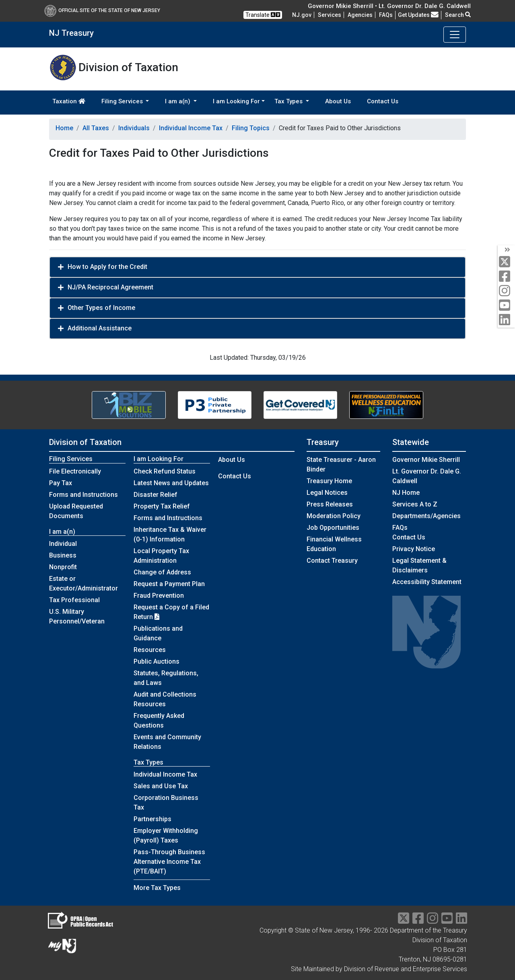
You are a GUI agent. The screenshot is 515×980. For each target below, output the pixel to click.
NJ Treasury (71, 33)
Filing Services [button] (123, 101)
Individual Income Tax (191, 128)
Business (63, 555)
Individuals (134, 128)
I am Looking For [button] (236, 101)
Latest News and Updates (171, 483)
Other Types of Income (101, 308)
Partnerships (152, 819)
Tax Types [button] (289, 101)
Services (330, 15)
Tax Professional (74, 600)
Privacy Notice (414, 549)
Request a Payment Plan (169, 584)
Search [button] (458, 15)
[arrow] (506, 250)
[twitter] (506, 262)
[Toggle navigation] (455, 35)
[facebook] (506, 277)
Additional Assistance (100, 328)
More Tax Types (157, 888)
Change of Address (162, 572)
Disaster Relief (156, 495)
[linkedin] (506, 320)
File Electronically (75, 471)
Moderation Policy (334, 516)
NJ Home (406, 493)
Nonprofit (63, 567)
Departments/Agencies (426, 516)
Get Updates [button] (418, 15)
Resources (150, 650)
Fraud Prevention (159, 596)
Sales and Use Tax (161, 786)
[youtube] (506, 306)
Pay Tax (61, 483)
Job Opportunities (333, 528)
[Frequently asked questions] (386, 15)
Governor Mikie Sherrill (426, 460)
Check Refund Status (165, 471)
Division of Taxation (85, 442)
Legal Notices (327, 493)
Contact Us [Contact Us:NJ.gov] (409, 537)
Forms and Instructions (83, 495)
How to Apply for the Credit (107, 267)
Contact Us (383, 101)
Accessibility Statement (427, 582)
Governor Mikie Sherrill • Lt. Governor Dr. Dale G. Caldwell (389, 6)
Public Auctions (157, 661)
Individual (63, 544)
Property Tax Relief (162, 506)
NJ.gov (302, 15)
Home (64, 128)
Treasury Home (329, 481)
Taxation (69, 101)
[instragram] (433, 921)
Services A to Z (415, 504)
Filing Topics (251, 128)
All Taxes (96, 128)
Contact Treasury (332, 561)
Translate (263, 15)
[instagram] (506, 291)
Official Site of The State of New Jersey (102, 10)
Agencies (360, 15)
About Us (338, 101)
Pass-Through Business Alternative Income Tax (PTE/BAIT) (169, 862)
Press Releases (330, 504)
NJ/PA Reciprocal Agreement (110, 287)
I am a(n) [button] (178, 101)
